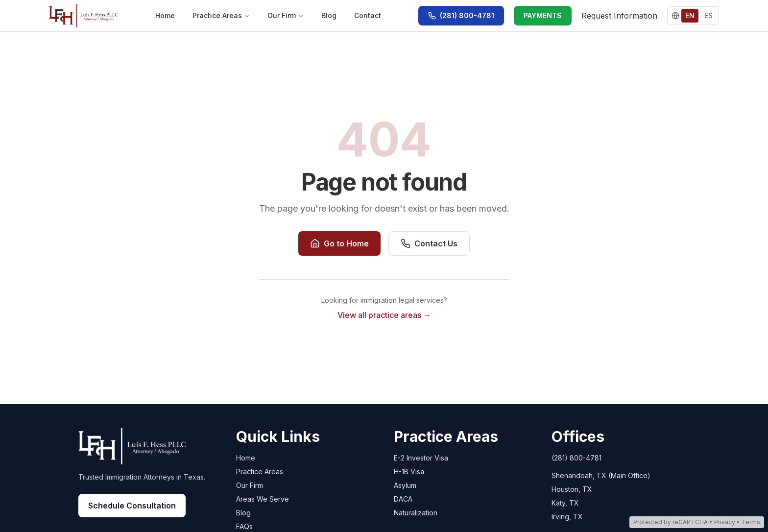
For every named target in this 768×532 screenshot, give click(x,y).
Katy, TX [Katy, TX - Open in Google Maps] (565, 503)
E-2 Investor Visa (421, 458)
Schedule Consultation (132, 506)
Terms (751, 522)
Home (165, 15)
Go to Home (339, 243)
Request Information (619, 16)
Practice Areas (221, 15)
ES (708, 15)
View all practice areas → (384, 315)
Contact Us (429, 243)
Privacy (725, 522)
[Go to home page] (84, 16)
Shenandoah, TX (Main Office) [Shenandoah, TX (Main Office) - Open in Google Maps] (601, 475)
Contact (368, 15)
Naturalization (416, 513)
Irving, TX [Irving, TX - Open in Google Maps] (567, 517)
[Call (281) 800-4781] (461, 16)
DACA (403, 499)
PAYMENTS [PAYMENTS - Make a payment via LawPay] (543, 15)
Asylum (405, 485)
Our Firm (286, 15)
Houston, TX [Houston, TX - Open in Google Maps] (572, 489)
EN (690, 15)
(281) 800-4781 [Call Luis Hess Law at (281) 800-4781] (576, 458)
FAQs (244, 526)
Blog (329, 15)
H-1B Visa (409, 472)
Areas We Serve (263, 499)
